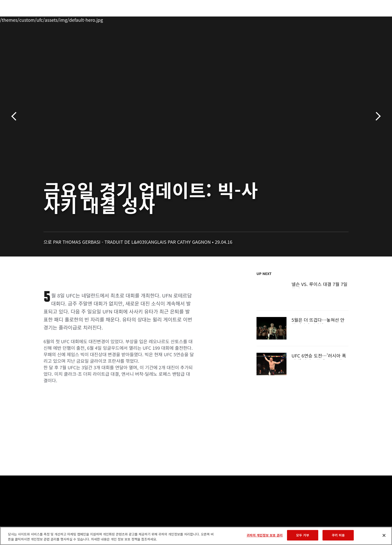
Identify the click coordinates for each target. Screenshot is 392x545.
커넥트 (280, 19)
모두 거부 (302, 535)
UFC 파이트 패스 (309, 19)
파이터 (79, 19)
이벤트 (39, 19)
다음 (376, 116)
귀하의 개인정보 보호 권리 (264, 535)
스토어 (338, 19)
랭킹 (58, 19)
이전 (16, 116)
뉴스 (98, 19)
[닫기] (384, 535)
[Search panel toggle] (351, 19)
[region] (196, 536)
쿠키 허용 (338, 535)
